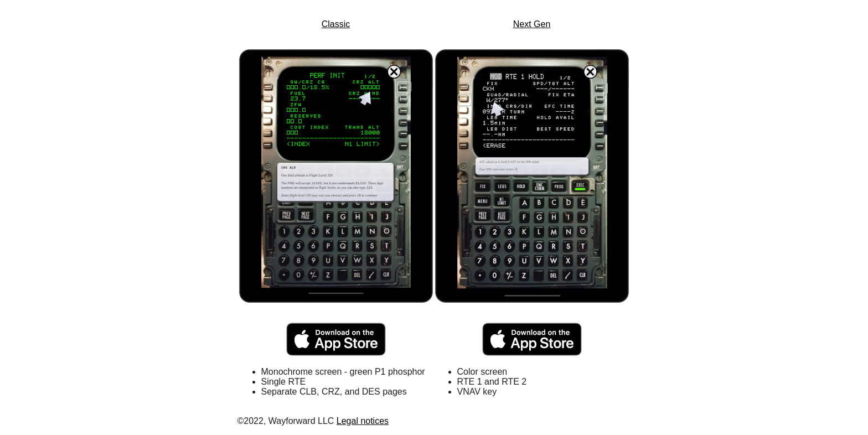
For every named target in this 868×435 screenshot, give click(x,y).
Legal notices (363, 421)
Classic (336, 24)
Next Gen (532, 24)
